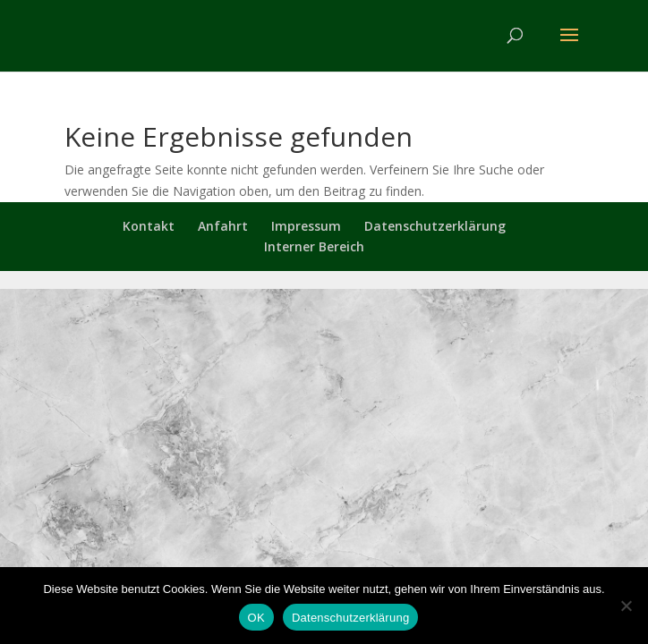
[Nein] (626, 606)
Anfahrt (223, 226)
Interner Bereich (314, 246)
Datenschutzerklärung (435, 226)
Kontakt (149, 226)
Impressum (306, 226)
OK (256, 618)
